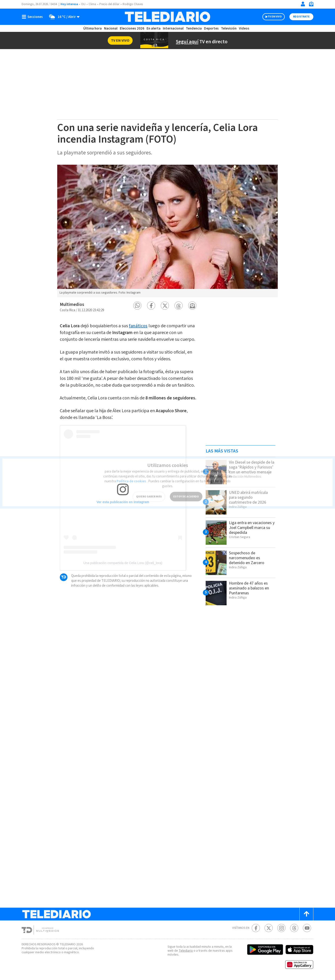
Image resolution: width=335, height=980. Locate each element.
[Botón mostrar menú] (33, 17)
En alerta (154, 28)
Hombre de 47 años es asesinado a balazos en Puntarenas (251, 588)
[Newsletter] (311, 5)
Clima (93, 4)
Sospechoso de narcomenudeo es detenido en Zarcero (248, 558)
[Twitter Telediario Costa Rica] (269, 928)
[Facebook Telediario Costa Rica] (256, 928)
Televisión (228, 28)
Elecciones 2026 (132, 28)
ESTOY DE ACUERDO (186, 491)
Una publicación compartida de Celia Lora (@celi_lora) (123, 581)
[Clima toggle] (63, 17)
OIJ (83, 4)
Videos (244, 28)
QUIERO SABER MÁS (149, 491)
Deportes (212, 28)
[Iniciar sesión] (303, 4)
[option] (167, 231)
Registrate (301, 17)
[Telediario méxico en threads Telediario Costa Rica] (294, 928)
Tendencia (194, 28)
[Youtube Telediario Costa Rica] (307, 928)
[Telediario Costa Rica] (167, 17)
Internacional (174, 28)
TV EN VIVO (275, 17)
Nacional (111, 28)
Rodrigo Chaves (135, 4)
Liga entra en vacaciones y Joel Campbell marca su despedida (247, 530)
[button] (137, 306)
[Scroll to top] (306, 914)
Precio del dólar (111, 4)
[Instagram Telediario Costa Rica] (281, 928)
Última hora (92, 28)
